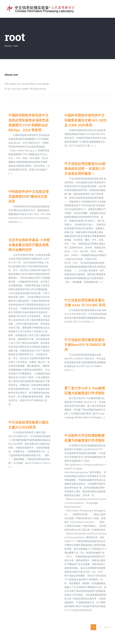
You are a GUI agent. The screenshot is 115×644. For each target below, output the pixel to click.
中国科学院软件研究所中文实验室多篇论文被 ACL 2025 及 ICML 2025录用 (85, 120)
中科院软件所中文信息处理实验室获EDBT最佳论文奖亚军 (29, 196)
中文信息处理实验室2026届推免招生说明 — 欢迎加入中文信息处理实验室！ (85, 169)
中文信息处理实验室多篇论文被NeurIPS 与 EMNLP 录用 (85, 345)
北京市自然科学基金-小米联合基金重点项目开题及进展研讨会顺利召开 (29, 245)
